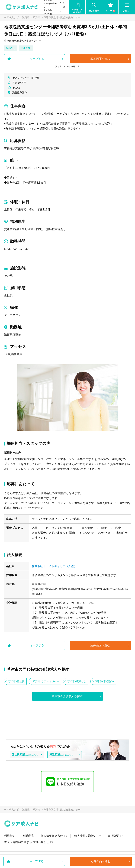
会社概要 (113, 836)
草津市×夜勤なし (77, 681)
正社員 (8, 295)
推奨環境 (28, 836)
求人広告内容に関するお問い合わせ (27, 842)
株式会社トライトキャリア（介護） (54, 566)
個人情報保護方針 (52, 836)
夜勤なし (11, 48)
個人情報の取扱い (85, 836)
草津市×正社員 (16, 681)
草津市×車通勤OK (104, 681)
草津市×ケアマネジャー (46, 681)
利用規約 (10, 836)
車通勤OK (26, 48)
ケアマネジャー (14, 315)
